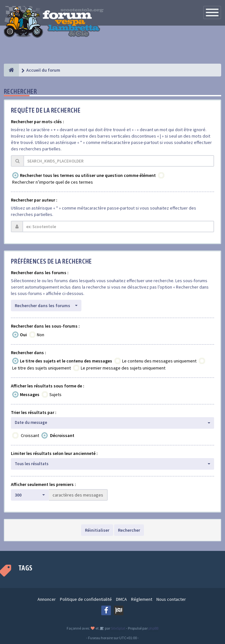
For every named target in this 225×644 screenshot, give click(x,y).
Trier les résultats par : (34, 412)
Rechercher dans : (29, 353)
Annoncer (47, 599)
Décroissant (62, 435)
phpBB (153, 628)
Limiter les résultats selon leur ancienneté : (54, 453)
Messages (30, 394)
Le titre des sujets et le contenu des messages (66, 361)
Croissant (30, 435)
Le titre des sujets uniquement (42, 368)
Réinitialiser (97, 530)
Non (41, 335)
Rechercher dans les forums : (40, 273)
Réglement (142, 599)
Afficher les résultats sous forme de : (48, 386)
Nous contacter (171, 599)
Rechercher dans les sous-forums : (45, 326)
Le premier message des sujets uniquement (123, 368)
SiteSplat (118, 628)
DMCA (121, 599)
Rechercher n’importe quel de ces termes (53, 182)
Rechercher (129, 530)
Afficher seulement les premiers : (43, 484)
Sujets (55, 394)
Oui (23, 335)
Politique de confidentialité (86, 599)
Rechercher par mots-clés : (37, 122)
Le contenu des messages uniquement (159, 361)
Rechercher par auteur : (34, 200)
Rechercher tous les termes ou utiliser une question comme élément (88, 175)
